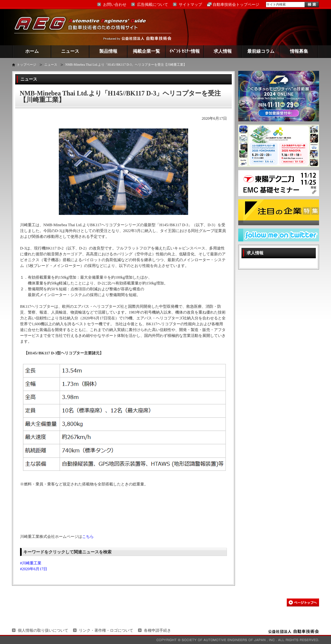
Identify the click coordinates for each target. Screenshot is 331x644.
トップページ (27, 65)
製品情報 (108, 51)
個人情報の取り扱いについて (43, 630)
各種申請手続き (157, 630)
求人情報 (223, 51)
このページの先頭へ (303, 602)
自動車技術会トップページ (236, 5)
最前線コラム (261, 51)
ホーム (32, 51)
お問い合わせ (115, 5)
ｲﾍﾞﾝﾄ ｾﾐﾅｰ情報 (185, 51)
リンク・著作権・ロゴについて (106, 630)
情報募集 (299, 51)
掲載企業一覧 (146, 51)
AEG (84, 27)
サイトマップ (190, 5)
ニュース (70, 51)
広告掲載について (153, 5)
